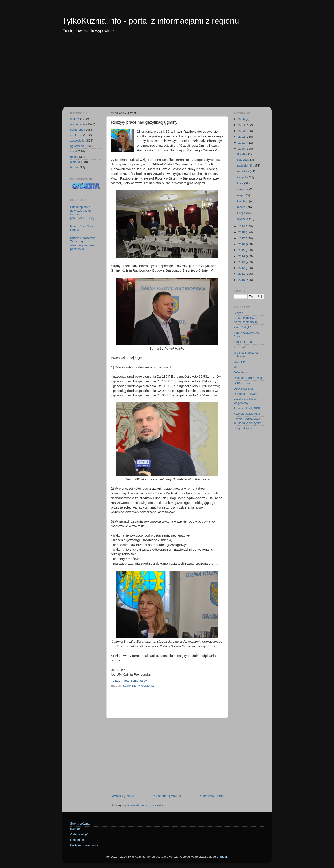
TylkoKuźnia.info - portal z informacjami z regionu (151, 21)
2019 (242, 226)
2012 (242, 268)
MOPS (238, 367)
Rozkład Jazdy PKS (247, 414)
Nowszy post (123, 796)
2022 (242, 137)
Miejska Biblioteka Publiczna (246, 354)
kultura (75, 119)
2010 (242, 280)
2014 (242, 256)
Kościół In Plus (244, 342)
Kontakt (75, 829)
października (246, 166)
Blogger (222, 857)
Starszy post (212, 796)
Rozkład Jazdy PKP (247, 408)
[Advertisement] (167, 73)
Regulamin (78, 840)
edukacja (76, 135)
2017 (242, 238)
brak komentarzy (136, 681)
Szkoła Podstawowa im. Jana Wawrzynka (248, 421)
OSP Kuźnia (242, 383)
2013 (242, 262)
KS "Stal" (240, 347)
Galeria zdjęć (79, 834)
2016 (242, 244)
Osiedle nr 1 (242, 372)
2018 (242, 232)
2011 (242, 274)
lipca (241, 183)
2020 (242, 149)
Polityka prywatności (84, 845)
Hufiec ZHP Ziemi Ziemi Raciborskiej (246, 320)
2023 (242, 131)
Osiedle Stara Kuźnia (248, 378)
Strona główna (167, 796)
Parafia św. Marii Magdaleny (245, 401)
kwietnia (243, 201)
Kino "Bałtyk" (242, 327)
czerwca (243, 189)
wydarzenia (146, 686)
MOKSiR (240, 362)
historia (75, 162)
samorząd (130, 686)
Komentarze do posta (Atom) (147, 805)
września (244, 171)
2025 (242, 119)
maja (241, 195)
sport (74, 151)
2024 (242, 125)
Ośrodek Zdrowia (245, 394)
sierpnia (243, 177)
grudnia (243, 154)
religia (74, 157)
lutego (242, 213)
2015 (242, 250)
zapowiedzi (78, 140)
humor (75, 167)
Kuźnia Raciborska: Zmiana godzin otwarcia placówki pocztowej (83, 243)
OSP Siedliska (243, 389)
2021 (242, 143)
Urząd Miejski (243, 428)
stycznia (243, 219)
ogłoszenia (78, 146)
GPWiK (239, 313)
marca (242, 207)
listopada (244, 160)
